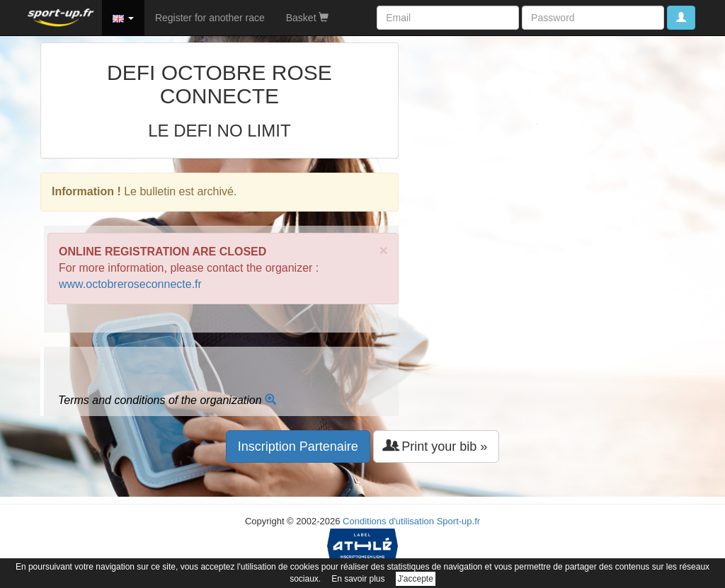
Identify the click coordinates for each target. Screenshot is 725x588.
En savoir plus (358, 579)
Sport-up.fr (458, 521)
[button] (123, 18)
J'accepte (416, 579)
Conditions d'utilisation (388, 521)
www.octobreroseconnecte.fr (130, 284)
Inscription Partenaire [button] (298, 446)
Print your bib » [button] (436, 446)
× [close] (384, 250)
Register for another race (210, 18)
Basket (308, 18)
